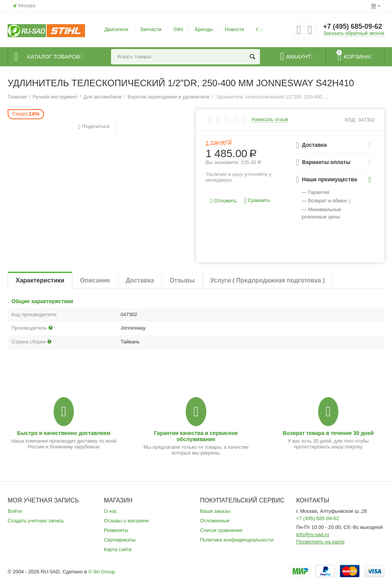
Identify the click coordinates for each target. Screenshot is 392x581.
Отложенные (215, 521)
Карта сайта (118, 549)
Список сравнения (221, 530)
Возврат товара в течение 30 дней (328, 433)
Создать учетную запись (36, 521)
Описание (95, 280)
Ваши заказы (215, 511)
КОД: (351, 120)
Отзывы (182, 280)
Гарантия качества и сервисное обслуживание (196, 436)
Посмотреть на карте (321, 542)
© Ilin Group (102, 572)
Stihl (178, 29)
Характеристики (40, 280)
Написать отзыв (270, 120)
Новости (234, 29)
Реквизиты (116, 530)
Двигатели (116, 29)
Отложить (224, 201)
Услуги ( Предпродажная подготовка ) (268, 280)
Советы (265, 29)
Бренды (204, 29)
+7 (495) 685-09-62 (353, 27)
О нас (110, 511)
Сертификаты (120, 540)
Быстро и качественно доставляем (64, 433)
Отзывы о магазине (126, 521)
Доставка (140, 280)
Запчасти (151, 29)
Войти (15, 511)
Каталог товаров (54, 57)
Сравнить (257, 201)
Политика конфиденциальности (237, 540)
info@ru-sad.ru (313, 534)
